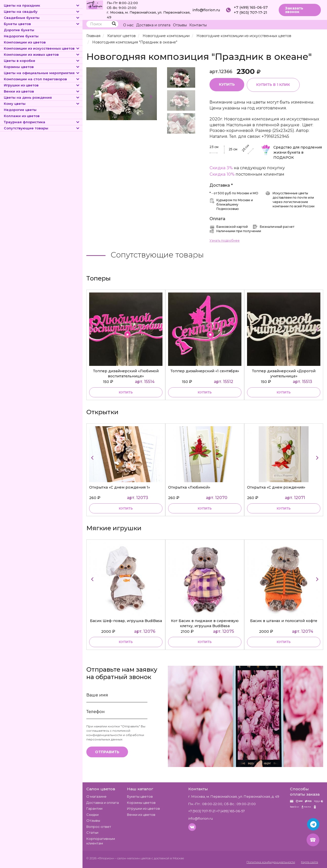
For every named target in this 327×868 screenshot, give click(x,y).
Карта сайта (309, 862)
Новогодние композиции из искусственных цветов (243, 36)
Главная (93, 36)
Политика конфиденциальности (267, 862)
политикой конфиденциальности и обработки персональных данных (115, 735)
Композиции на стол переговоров (42, 79)
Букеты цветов (42, 24)
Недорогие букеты (21, 36)
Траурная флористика (42, 122)
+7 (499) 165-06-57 (251, 7)
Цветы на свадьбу (42, 12)
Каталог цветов (121, 36)
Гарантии (94, 808)
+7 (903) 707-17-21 (250, 13)
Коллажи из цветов (22, 116)
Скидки (92, 815)
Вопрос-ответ (99, 827)
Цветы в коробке (42, 61)
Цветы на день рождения (42, 97)
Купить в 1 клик (273, 85)
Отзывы (180, 25)
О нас (128, 25)
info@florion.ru (206, 10)
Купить (227, 85)
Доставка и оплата (153, 25)
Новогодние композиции (166, 36)
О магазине (96, 796)
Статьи (92, 833)
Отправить (107, 752)
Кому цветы (42, 104)
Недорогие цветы (20, 110)
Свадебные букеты (42, 18)
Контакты (198, 25)
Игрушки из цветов (42, 85)
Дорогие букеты (19, 30)
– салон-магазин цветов (133, 858)
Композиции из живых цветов (42, 54)
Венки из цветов (42, 91)
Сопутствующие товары (42, 128)
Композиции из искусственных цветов (42, 48)
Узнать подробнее (225, 241)
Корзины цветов (42, 67)
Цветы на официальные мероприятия (42, 73)
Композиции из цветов (25, 42)
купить (126, 392)
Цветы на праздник (42, 5)
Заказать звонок (294, 10)
